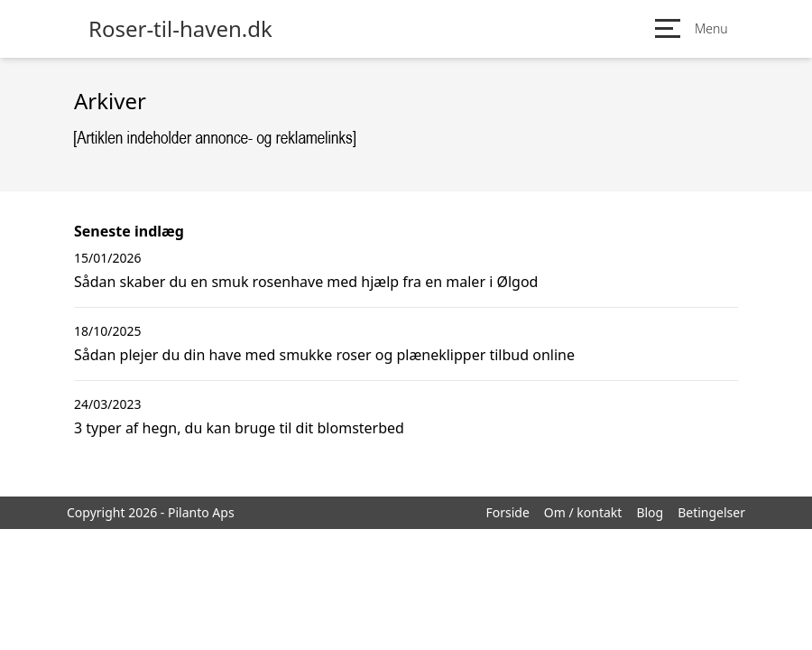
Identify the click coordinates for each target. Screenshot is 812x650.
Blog (650, 512)
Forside (507, 512)
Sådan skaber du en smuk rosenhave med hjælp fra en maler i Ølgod (306, 282)
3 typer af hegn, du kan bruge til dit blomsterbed (239, 428)
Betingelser (711, 512)
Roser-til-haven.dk (180, 29)
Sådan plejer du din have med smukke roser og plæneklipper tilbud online (324, 355)
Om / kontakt (583, 512)
